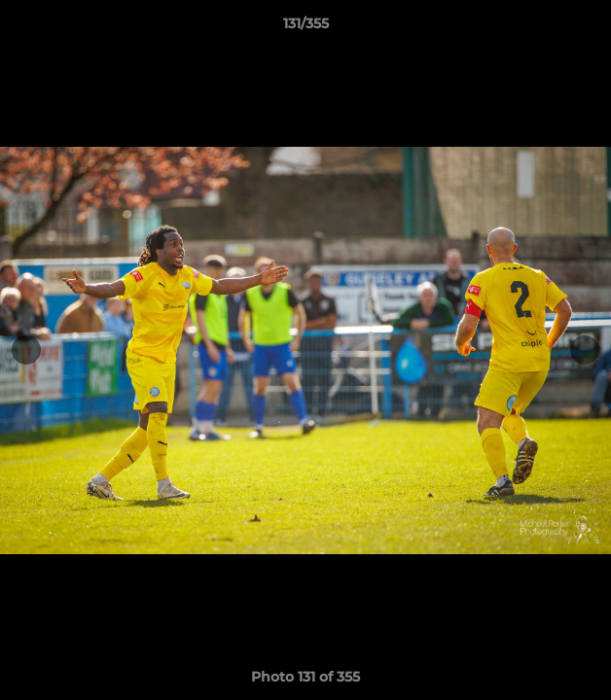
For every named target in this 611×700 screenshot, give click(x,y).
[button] (588, 28)
